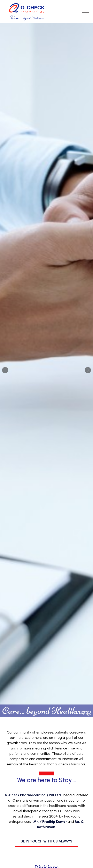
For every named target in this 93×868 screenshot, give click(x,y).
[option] (46, 370)
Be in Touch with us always (46, 841)
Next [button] (88, 370)
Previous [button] (5, 370)
